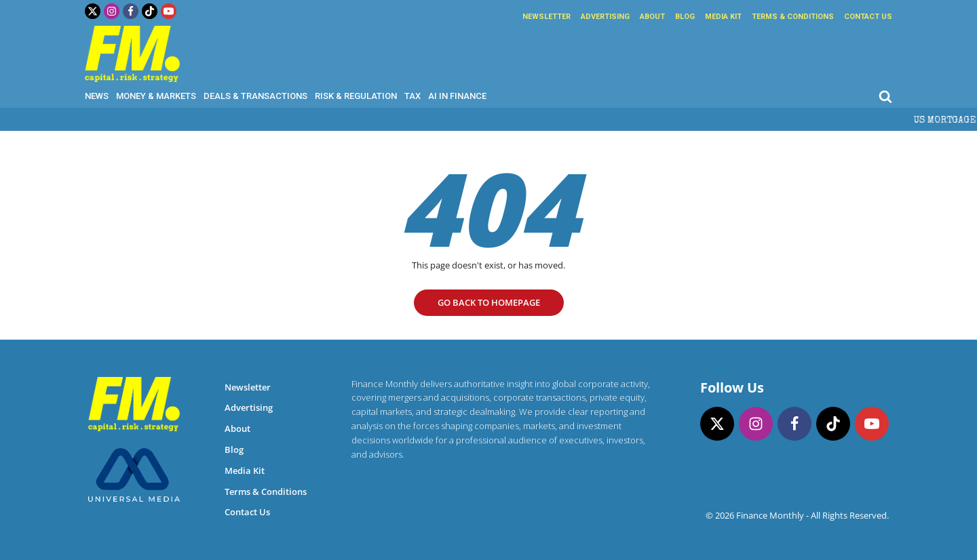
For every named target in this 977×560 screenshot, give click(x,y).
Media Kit (723, 17)
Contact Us (868, 17)
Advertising (605, 17)
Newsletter (547, 17)
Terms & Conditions (793, 17)
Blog (685, 17)
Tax (413, 96)
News (97, 96)
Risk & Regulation (356, 96)
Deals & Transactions (255, 96)
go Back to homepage (489, 302)
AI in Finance (457, 96)
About (652, 17)
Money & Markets (156, 96)
